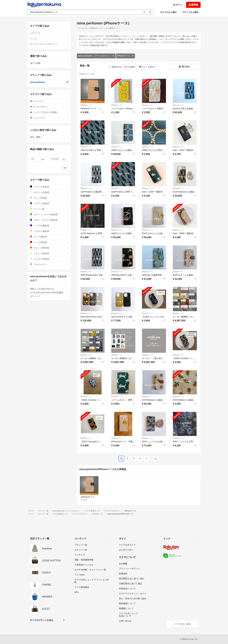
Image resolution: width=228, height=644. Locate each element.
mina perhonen (49, 82)
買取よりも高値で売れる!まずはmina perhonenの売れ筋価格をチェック (49, 292)
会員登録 (193, 5)
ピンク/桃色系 (49, 237)
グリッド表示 (147, 67)
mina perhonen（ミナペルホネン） (96, 56)
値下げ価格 (49, 63)
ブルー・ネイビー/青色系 (49, 220)
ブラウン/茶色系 (49, 203)
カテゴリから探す (168, 12)
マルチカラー (49, 264)
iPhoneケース (126, 56)
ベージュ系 (49, 209)
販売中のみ (115, 67)
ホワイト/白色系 (49, 192)
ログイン (178, 5)
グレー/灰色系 (49, 198)
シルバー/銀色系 (49, 253)
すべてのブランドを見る (42, 620)
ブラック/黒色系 (49, 187)
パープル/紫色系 (49, 226)
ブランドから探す (190, 12)
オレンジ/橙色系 (49, 248)
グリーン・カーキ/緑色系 (49, 214)
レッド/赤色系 (49, 242)
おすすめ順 (130, 67)
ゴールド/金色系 (49, 259)
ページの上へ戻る (182, 624)
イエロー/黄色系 (49, 231)
